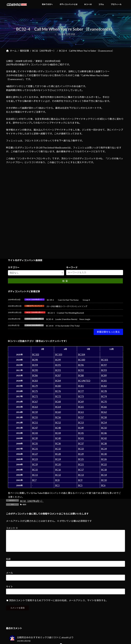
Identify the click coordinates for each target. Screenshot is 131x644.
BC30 (104, 454)
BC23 (35, 459)
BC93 (104, 370)
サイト (9, 591)
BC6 (103, 485)
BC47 (35, 428)
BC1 (57, 485)
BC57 (81, 417)
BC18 (104, 470)
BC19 (35, 464)
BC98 (35, 360)
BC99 (58, 360)
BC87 (58, 375)
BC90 (35, 370)
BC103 (59, 354)
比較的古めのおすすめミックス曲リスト (38, 641)
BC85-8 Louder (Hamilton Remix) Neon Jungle (68, 319)
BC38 (104, 443)
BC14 (104, 475)
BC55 (35, 417)
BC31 (35, 449)
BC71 (35, 396)
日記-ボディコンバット (34, 306)
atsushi (65, 641)
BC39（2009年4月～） (34, 299)
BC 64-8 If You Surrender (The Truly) (63, 326)
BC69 (81, 402)
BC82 (104, 386)
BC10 (104, 480)
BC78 (104, 391)
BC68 (58, 402)
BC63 (35, 407)
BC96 (81, 365)
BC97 (104, 365)
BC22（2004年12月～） (35, 312)
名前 (8, 563)
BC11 (35, 475)
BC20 (58, 464)
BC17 (81, 470)
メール (9, 577)
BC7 (34, 480)
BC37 (81, 443)
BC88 (81, 375)
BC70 (104, 402)
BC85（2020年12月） (34, 319)
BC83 (35, 381)
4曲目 (24, 505)
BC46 (104, 433)
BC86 (35, 375)
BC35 (35, 443)
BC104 (81, 354)
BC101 (105, 360)
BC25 (81, 459)
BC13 (81, 475)
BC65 (81, 407)
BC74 (104, 396)
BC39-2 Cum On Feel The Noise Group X (68, 300)
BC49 (81, 428)
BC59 (35, 412)
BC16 (58, 470)
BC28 (58, 454)
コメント (12, 528)
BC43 (35, 433)
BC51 (35, 422)
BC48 (58, 428)
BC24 (58, 459)
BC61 (81, 412)
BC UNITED (84, 381)
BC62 (104, 412)
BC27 (35, 454)
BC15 (35, 470)
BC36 (58, 443)
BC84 (58, 381)
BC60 (58, 412)
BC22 (104, 464)
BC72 (58, 396)
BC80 (58, 386)
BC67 (35, 402)
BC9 (80, 480)
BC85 (104, 381)
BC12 (58, 475)
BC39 (35, 438)
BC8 (57, 480)
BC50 (104, 428)
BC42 (104, 438)
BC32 (58, 449)
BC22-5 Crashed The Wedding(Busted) (66, 313)
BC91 (58, 370)
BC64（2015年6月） (34, 325)
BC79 (35, 386)
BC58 (104, 417)
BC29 (81, 454)
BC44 (58, 433)
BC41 (81, 438)
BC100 (81, 360)
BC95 (58, 365)
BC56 (58, 417)
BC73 (81, 396)
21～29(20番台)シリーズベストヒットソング (67, 306)
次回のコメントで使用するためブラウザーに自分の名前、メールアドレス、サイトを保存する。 (58, 604)
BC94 (35, 365)
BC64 (58, 407)
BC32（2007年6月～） (32, 501)
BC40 (58, 438)
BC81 (81, 386)
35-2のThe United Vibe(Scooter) (52, 148)
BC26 (104, 459)
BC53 (81, 422)
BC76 (58, 391)
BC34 (104, 449)
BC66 (104, 407)
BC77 (81, 391)
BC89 (104, 375)
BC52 (58, 422)
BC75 (35, 391)
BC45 (81, 433)
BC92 (81, 370)
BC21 (81, 464)
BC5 (80, 485)
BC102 (36, 354)
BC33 (81, 449)
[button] (108, 332)
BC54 (104, 422)
